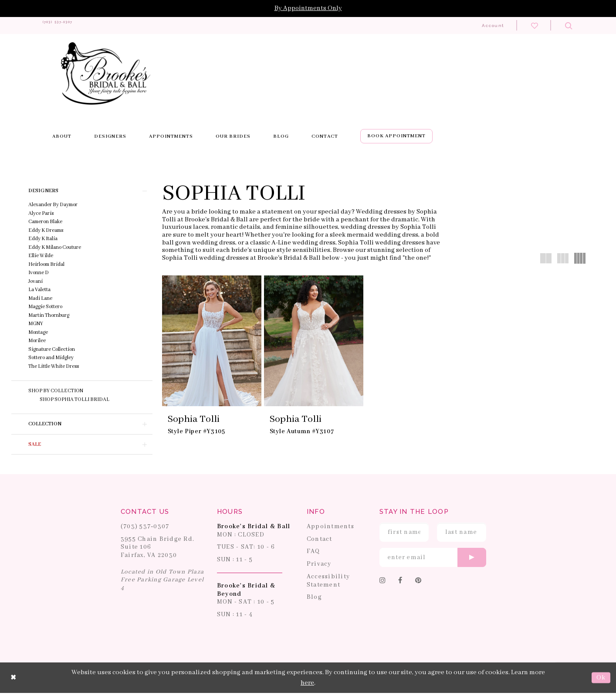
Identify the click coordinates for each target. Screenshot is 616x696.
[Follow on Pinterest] (418, 584)
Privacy (319, 567)
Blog (314, 600)
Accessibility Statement (328, 583)
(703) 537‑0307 (145, 529)
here (307, 686)
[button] (82, 191)
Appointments (330, 529)
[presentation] (212, 341)
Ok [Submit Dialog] (601, 680)
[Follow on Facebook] (400, 584)
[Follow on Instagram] (383, 584)
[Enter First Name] (404, 535)
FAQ (313, 554)
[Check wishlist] (535, 25)
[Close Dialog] (14, 681)
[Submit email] (472, 560)
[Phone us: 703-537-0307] (74, 25)
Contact (320, 542)
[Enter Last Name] (462, 535)
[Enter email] (433, 560)
